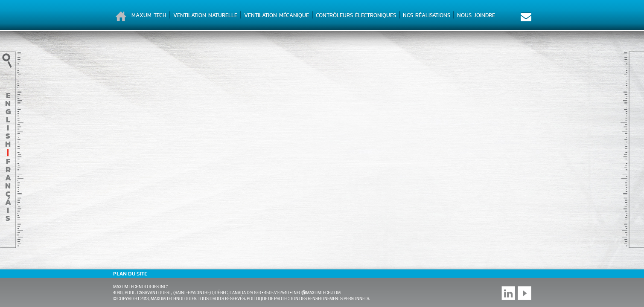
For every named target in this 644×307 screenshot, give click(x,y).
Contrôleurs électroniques (356, 15)
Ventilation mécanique (277, 15)
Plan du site (130, 274)
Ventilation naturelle (205, 15)
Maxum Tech (149, 15)
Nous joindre (476, 15)
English (8, 120)
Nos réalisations (427, 15)
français (8, 190)
